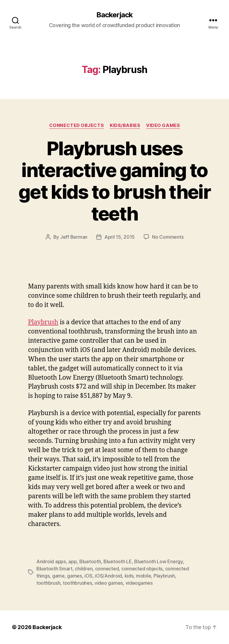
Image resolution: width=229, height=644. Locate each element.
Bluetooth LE (118, 561)
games (75, 576)
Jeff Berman (74, 237)
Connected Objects (76, 125)
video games (109, 583)
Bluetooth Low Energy (158, 561)
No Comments (168, 237)
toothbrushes (78, 583)
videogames (139, 583)
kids (129, 576)
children (84, 569)
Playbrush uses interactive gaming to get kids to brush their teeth (114, 181)
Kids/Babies (125, 125)
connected (107, 569)
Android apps (51, 561)
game (58, 576)
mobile (143, 576)
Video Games (163, 125)
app (72, 561)
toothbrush (48, 583)
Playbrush (43, 322)
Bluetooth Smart (54, 569)
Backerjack (114, 15)
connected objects (142, 569)
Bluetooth (90, 561)
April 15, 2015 (120, 237)
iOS (88, 576)
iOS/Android (108, 576)
